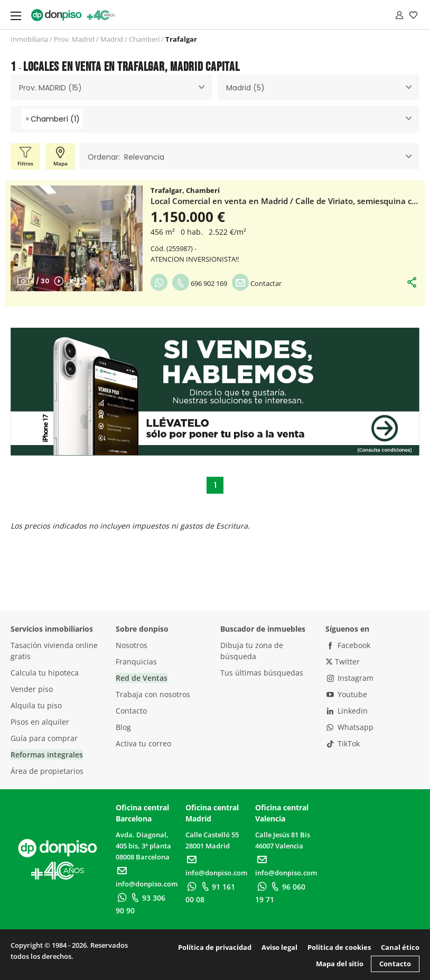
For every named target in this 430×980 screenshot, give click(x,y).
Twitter (343, 662)
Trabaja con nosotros (153, 694)
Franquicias (136, 662)
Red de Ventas (142, 678)
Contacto (131, 711)
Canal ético (400, 947)
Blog (123, 727)
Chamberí (144, 39)
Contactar (257, 283)
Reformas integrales (47, 755)
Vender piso (32, 689)
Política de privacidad (215, 947)
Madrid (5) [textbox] (245, 88)
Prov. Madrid (74, 39)
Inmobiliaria (29, 39)
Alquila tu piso (36, 705)
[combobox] (111, 87)
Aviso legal (279, 947)
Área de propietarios (47, 771)
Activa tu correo (143, 743)
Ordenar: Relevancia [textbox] (126, 157)
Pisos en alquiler (40, 722)
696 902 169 (200, 283)
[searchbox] (88, 119)
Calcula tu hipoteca (45, 673)
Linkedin (347, 711)
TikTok (343, 743)
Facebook (348, 645)
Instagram (350, 678)
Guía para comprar (44, 738)
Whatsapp (350, 727)
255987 (180, 248)
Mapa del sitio (340, 964)
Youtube (347, 694)
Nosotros (132, 645)
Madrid (112, 39)
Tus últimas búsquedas (262, 673)
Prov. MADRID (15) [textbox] (50, 88)
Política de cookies (339, 947)
